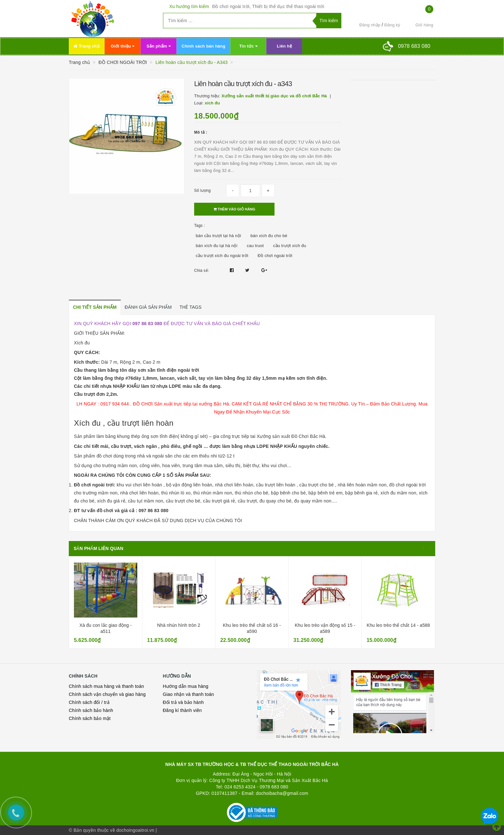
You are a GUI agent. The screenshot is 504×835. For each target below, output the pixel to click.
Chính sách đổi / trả (89, 702)
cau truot (255, 246)
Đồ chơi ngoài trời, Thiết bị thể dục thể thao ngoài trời (268, 6)
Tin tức (248, 46)
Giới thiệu (123, 46)
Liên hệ (284, 46)
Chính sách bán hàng (203, 46)
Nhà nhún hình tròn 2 (179, 625)
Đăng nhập (370, 25)
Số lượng (202, 191)
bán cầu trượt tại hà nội (218, 236)
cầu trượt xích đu (290, 246)
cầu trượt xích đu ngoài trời (222, 256)
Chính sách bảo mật (90, 718)
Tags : (200, 226)
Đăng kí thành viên (182, 710)
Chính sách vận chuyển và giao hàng (107, 694)
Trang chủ (87, 46)
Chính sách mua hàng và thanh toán (106, 686)
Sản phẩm (159, 46)
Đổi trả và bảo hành (184, 702)
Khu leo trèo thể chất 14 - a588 (398, 625)
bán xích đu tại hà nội (217, 246)
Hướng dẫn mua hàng (186, 686)
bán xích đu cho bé (269, 236)
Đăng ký (392, 25)
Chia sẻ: (202, 271)
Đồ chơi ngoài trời (275, 256)
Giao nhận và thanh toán (189, 694)
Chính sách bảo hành (91, 710)
